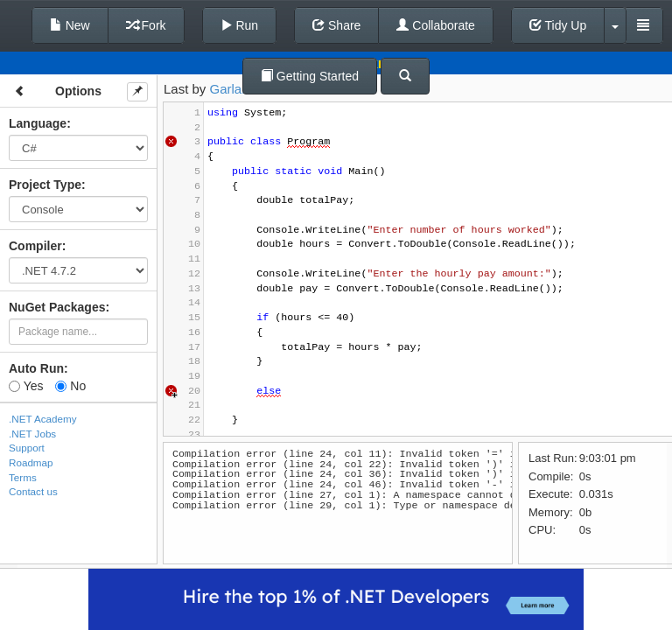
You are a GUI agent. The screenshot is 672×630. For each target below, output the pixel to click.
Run (240, 25)
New (70, 25)
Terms (23, 477)
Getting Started (310, 76)
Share (336, 25)
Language (38, 123)
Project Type (45, 185)
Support (27, 448)
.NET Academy (43, 419)
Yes (26, 386)
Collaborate (436, 25)
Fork (146, 25)
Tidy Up (558, 25)
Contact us (33, 491)
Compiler (35, 246)
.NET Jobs (32, 434)
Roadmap (31, 462)
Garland (233, 89)
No (70, 386)
